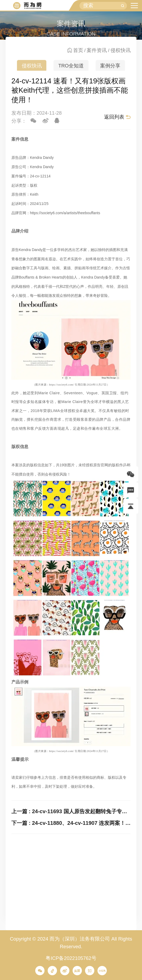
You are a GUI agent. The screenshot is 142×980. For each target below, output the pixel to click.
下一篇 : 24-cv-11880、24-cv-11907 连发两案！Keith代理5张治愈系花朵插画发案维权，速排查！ (71, 823)
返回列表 (114, 117)
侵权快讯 (32, 69)
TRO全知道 (71, 69)
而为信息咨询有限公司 (27, 6)
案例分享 (110, 69)
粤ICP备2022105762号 (71, 958)
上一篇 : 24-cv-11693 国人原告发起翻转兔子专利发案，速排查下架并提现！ (71, 811)
